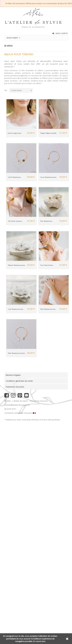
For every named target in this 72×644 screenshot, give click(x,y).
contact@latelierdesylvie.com (17, 405)
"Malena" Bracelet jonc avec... (17, 265)
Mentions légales (13, 375)
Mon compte (62, 33)
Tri (6, 90)
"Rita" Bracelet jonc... (46, 221)
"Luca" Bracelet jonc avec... (16, 309)
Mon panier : (13, 38)
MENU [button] (9, 46)
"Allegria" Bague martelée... (49, 133)
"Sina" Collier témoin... (47, 265)
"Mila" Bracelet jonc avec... (48, 309)
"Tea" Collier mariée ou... (15, 221)
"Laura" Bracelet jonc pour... (49, 177)
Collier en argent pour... (15, 133)
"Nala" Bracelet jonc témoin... (17, 353)
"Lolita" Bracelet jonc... (15, 177)
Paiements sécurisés (15, 387)
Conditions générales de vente (19, 381)
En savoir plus (39, 641)
